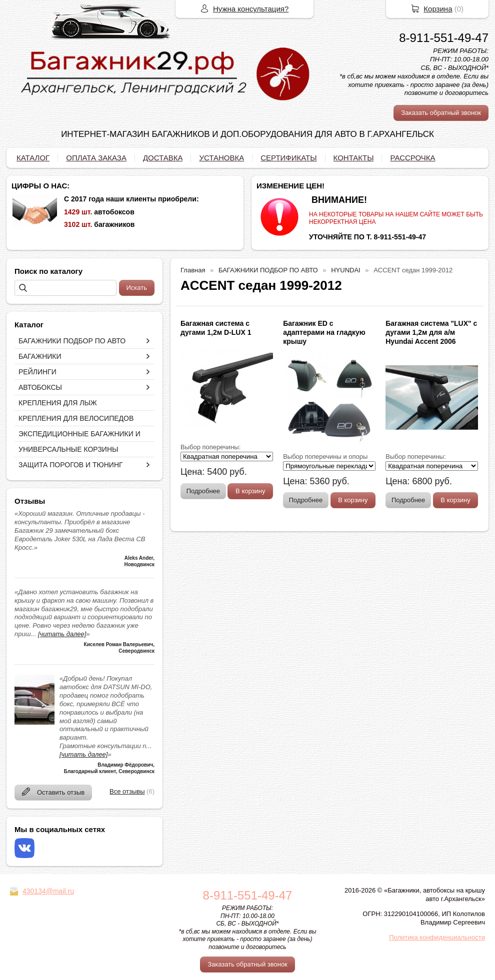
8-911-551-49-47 (444, 38)
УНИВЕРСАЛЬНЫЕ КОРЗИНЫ (68, 449)
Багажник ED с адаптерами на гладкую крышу (324, 332)
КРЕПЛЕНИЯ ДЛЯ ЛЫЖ (58, 403)
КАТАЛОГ (33, 158)
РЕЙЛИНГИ (37, 372)
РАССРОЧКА (412, 158)
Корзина (438, 9)
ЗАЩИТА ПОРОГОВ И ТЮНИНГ (71, 465)
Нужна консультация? (251, 9)
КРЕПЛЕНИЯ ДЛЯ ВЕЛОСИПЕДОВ (76, 418)
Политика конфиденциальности (437, 937)
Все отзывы (127, 791)
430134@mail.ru (48, 891)
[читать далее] (62, 634)
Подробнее (203, 491)
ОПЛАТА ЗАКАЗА (96, 158)
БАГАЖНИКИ (40, 356)
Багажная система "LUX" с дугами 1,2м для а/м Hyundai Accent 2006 (431, 332)
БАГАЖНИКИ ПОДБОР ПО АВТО (72, 341)
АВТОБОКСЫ (40, 387)
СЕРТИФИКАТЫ (288, 158)
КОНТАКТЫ (354, 158)
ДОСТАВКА (163, 158)
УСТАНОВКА (221, 158)
